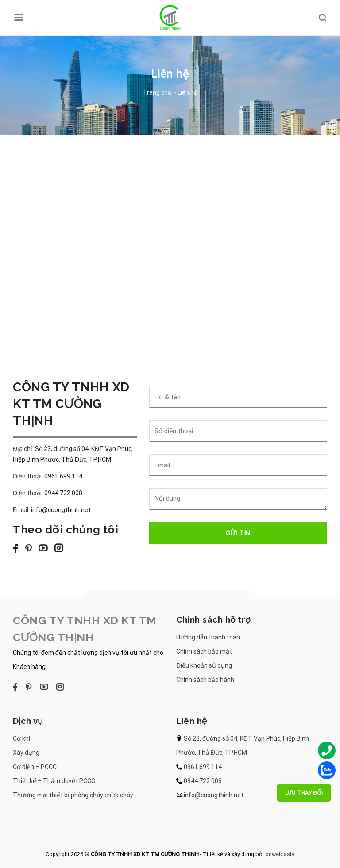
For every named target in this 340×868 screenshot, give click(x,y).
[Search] (322, 18)
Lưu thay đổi (304, 793)
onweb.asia (280, 854)
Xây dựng (26, 753)
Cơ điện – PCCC (35, 767)
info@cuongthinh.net (61, 510)
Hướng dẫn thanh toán (208, 637)
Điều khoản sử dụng (204, 665)
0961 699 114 (63, 476)
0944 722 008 (63, 493)
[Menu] (19, 18)
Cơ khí (21, 738)
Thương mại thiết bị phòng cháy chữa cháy (73, 795)
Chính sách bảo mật (204, 651)
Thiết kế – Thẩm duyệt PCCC (54, 781)
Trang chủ (157, 92)
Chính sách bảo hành (205, 680)
